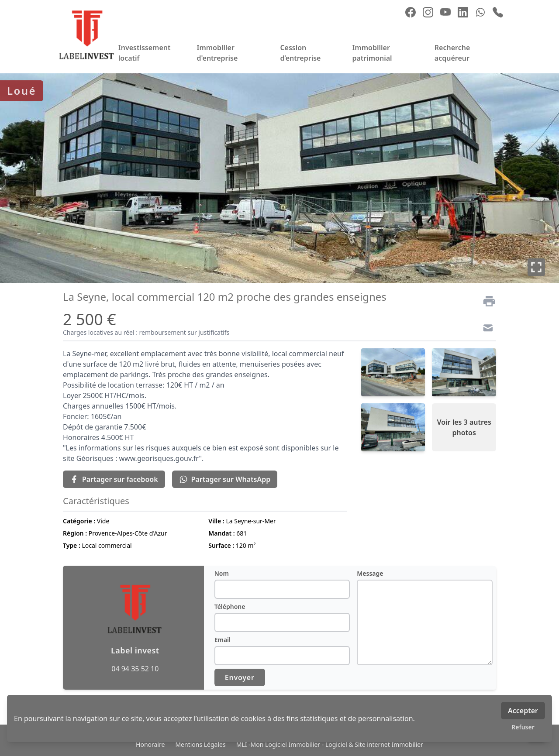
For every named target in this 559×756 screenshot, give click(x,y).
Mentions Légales (200, 744)
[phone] (498, 12)
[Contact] (486, 329)
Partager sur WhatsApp (225, 479)
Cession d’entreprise (300, 53)
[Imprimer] (486, 301)
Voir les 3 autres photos (464, 427)
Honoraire (150, 744)
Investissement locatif (145, 53)
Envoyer (240, 677)
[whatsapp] (480, 12)
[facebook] (411, 12)
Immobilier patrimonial (372, 53)
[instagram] (428, 12)
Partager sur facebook (114, 479)
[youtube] (445, 12)
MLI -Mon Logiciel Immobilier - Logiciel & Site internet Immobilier (330, 744)
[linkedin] (463, 12)
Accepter (523, 711)
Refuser (523, 727)
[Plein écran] (536, 267)
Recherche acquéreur (452, 53)
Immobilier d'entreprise (217, 53)
